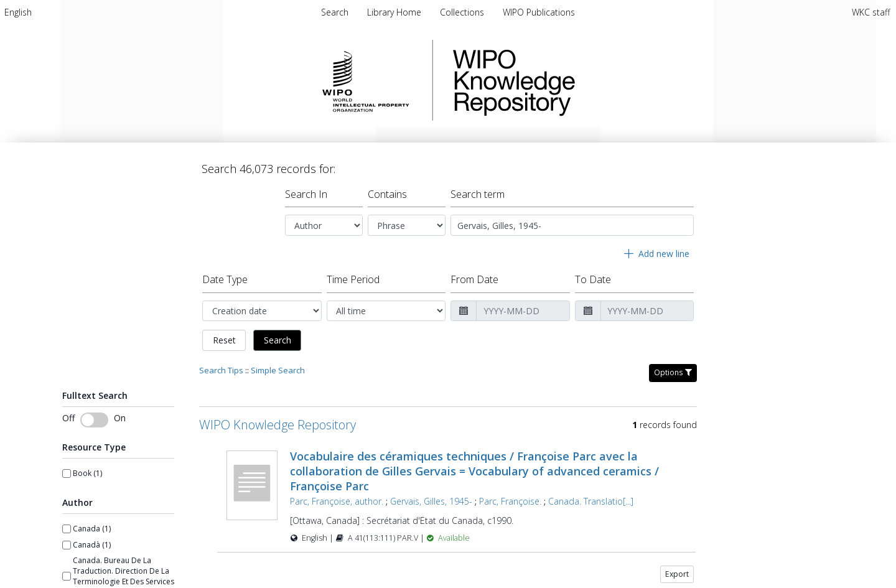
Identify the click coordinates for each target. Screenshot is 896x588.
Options (673, 367)
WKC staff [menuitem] (871, 12)
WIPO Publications (539, 12)
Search (278, 335)
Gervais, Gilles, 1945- (431, 496)
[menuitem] (18, 12)
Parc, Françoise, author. (337, 496)
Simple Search (278, 365)
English (18, 12)
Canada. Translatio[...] (591, 496)
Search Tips (221, 365)
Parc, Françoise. (510, 496)
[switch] (94, 415)
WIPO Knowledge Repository (565, 80)
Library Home (395, 12)
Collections (463, 12)
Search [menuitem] (335, 12)
